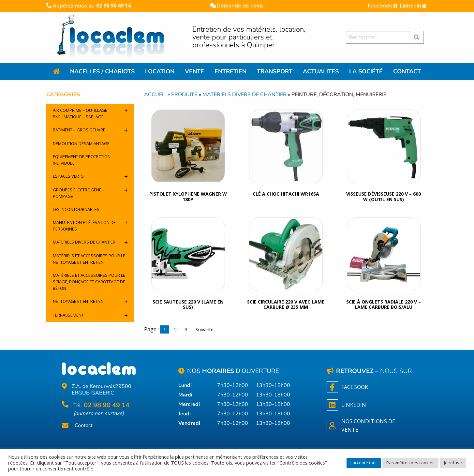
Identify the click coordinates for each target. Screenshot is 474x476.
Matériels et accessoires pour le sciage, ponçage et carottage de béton (89, 282)
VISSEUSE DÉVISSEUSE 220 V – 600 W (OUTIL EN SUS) (384, 197)
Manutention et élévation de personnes (90, 225)
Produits (184, 95)
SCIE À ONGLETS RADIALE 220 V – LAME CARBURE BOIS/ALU (384, 305)
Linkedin (413, 6)
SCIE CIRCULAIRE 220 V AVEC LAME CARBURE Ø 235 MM (286, 305)
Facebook (383, 6)
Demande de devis (237, 6)
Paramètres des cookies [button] (410, 463)
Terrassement (90, 315)
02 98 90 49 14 (113, 6)
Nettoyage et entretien (90, 301)
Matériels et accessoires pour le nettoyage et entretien (89, 259)
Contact (84, 426)
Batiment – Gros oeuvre (90, 130)
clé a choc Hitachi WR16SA (286, 194)
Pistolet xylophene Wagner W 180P (188, 197)
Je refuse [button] (453, 463)
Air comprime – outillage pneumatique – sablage (90, 113)
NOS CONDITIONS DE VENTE (361, 425)
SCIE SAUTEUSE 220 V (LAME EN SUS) (188, 305)
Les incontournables (76, 209)
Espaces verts (90, 176)
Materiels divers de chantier (90, 242)
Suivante (205, 329)
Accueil (155, 95)
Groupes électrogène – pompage (90, 192)
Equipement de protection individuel (82, 160)
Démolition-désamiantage (81, 143)
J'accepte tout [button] (364, 463)
